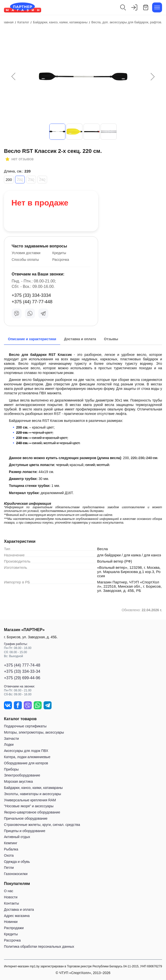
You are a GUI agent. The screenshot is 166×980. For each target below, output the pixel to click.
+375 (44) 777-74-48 (22, 665)
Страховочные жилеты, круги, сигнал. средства (42, 825)
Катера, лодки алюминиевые (27, 757)
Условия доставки (26, 253)
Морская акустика (18, 781)
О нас (9, 891)
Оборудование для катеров (26, 763)
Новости (11, 897)
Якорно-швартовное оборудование (32, 812)
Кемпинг (11, 843)
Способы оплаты (25, 260)
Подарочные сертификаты (25, 726)
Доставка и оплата (19, 910)
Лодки (9, 744)
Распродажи (14, 928)
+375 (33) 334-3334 (31, 295)
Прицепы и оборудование (25, 831)
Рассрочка (61, 260)
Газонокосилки (16, 874)
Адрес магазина (17, 916)
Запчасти (11, 739)
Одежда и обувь (17, 862)
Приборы (11, 769)
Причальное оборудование (26, 818)
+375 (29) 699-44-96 (22, 678)
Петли (9, 868)
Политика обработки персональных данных (39, 946)
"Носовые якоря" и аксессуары (29, 806)
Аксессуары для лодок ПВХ (26, 751)
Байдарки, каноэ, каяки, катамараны (33, 788)
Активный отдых (17, 837)
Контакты (11, 903)
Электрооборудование (22, 775)
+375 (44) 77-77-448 (32, 302)
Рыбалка (11, 849)
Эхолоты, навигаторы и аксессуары (32, 794)
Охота (9, 855)
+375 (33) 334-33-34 (22, 671)
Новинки (11, 922)
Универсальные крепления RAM (30, 800)
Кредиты (59, 253)
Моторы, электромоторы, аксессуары (34, 732)
